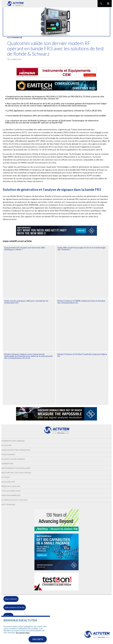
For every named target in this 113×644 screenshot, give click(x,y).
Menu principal (108, 4)
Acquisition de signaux (13, 459)
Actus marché (15, 37)
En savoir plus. (23, 641)
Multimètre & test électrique (16, 473)
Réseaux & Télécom (11, 486)
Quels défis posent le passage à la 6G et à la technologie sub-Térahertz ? (81, 249)
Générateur (7, 464)
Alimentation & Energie (13, 441)
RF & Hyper (6, 445)
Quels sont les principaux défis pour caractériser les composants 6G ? (26, 302)
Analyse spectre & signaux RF (16, 450)
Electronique (8, 504)
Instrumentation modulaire (16, 468)
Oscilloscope (8, 482)
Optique (6, 477)
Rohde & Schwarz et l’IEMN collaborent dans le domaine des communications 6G (81, 302)
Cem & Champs (8, 454)
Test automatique (11, 491)
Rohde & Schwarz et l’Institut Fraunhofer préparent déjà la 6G (82, 355)
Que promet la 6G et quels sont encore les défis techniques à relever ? (25, 249)
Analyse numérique (11, 495)
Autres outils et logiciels (14, 500)
